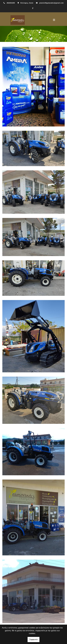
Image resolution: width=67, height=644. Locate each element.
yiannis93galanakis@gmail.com (51, 3)
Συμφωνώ (33, 639)
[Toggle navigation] (54, 20)
